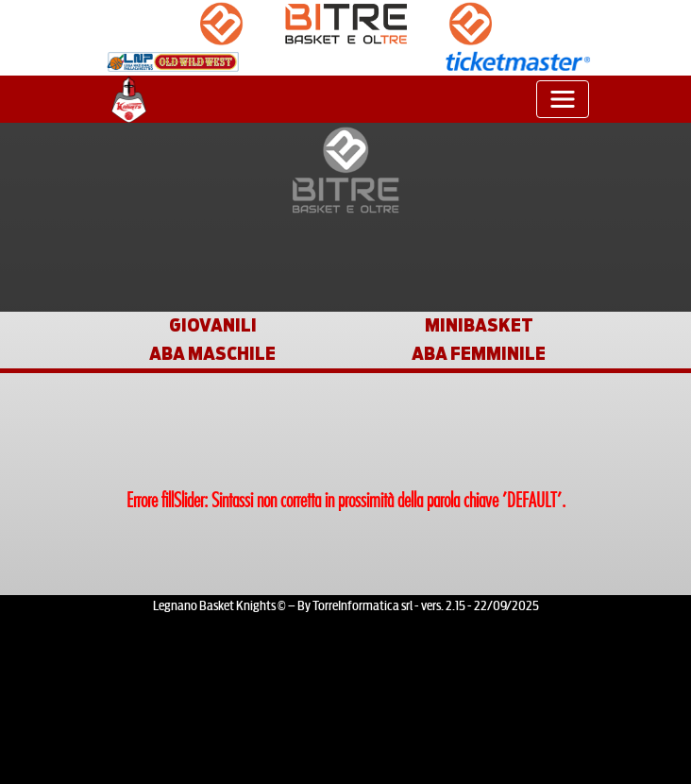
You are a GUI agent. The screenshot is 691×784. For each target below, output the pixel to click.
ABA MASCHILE (212, 353)
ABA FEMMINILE (479, 353)
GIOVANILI (213, 325)
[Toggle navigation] (563, 99)
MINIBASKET (479, 325)
